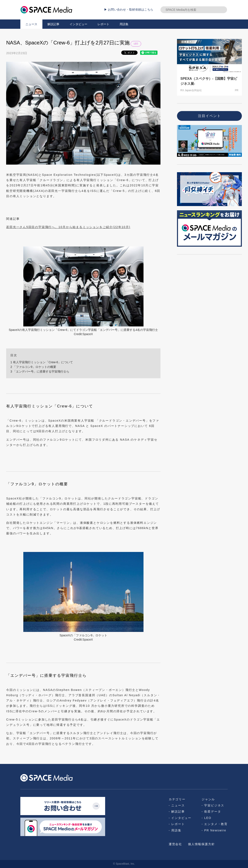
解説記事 (53, 24)
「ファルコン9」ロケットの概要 (33, 367)
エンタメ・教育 (216, 824)
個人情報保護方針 (201, 844)
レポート (103, 24)
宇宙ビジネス (214, 805)
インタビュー (78, 24)
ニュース (31, 24)
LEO (136, 44)
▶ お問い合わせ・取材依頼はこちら (129, 10)
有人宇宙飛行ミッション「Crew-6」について (42, 362)
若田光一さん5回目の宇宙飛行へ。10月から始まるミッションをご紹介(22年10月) (68, 227)
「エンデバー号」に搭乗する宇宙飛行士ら (40, 371)
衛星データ (212, 812)
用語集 (124, 24)
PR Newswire (215, 830)
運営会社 (175, 844)
